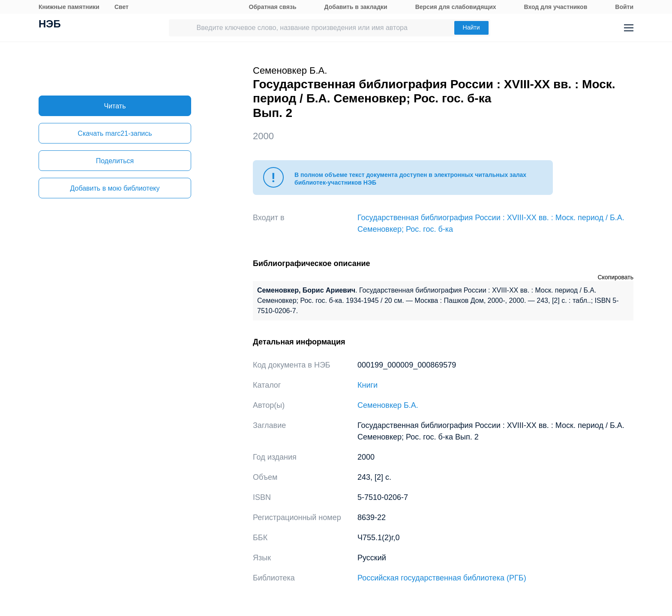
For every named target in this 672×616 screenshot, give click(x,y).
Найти (471, 27)
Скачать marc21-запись (115, 133)
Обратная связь (273, 7)
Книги (367, 385)
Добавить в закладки (356, 7)
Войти (624, 7)
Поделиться (115, 161)
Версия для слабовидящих (456, 7)
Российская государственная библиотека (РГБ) (442, 578)
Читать (115, 106)
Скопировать (615, 277)
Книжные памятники (69, 7)
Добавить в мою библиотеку (115, 188)
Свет (121, 7)
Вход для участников (556, 7)
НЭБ (50, 25)
